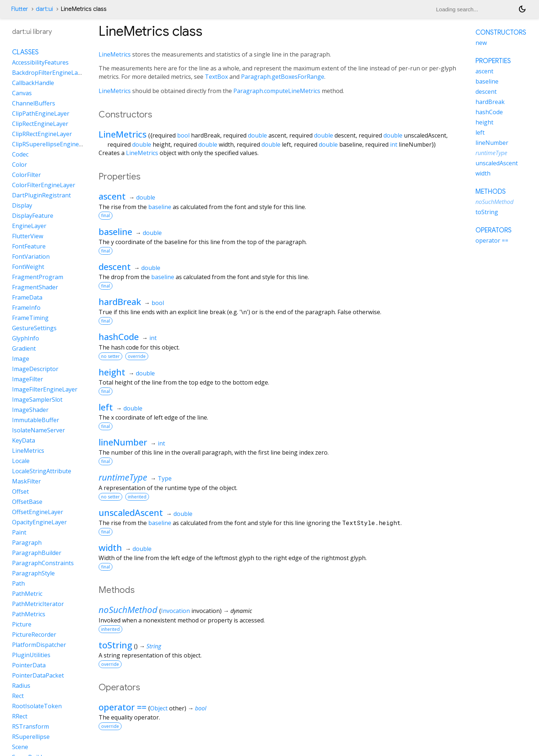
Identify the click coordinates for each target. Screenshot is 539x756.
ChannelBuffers (34, 103)
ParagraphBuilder (37, 553)
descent (115, 267)
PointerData (29, 665)
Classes (25, 52)
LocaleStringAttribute (42, 471)
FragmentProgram (38, 277)
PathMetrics (29, 614)
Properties (493, 61)
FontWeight (28, 267)
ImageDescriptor (35, 369)
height (112, 372)
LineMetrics (115, 54)
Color (20, 165)
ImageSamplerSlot (37, 400)
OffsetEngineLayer (38, 512)
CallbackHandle (33, 83)
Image (21, 359)
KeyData (24, 440)
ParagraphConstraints (43, 563)
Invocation (175, 611)
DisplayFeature (33, 216)
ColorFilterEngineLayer (44, 185)
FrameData (27, 297)
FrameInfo (26, 308)
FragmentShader (35, 287)
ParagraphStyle (33, 573)
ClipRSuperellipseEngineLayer (53, 144)
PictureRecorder (34, 634)
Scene (20, 747)
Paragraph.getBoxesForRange (283, 77)
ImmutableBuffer (36, 420)
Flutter (20, 9)
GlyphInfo (26, 338)
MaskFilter (26, 481)
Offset (20, 491)
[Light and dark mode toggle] (522, 9)
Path (18, 583)
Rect (18, 696)
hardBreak (120, 302)
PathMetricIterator (38, 604)
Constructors (501, 32)
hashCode (119, 337)
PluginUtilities (31, 655)
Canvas (22, 93)
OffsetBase (27, 502)
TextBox (216, 77)
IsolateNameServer (39, 430)
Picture (22, 624)
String (154, 646)
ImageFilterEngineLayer (45, 389)
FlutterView (28, 236)
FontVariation (31, 256)
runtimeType (123, 477)
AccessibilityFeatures (40, 62)
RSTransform (30, 726)
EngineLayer (29, 226)
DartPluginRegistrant (41, 195)
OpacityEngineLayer (39, 522)
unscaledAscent (131, 512)
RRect (20, 716)
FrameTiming (30, 318)
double (257, 135)
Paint (19, 532)
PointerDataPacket (38, 675)
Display (22, 205)
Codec (20, 154)
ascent (112, 196)
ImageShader (30, 410)
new (481, 43)
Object (159, 708)
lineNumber (123, 442)
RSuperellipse (31, 737)
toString (115, 645)
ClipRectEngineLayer (40, 124)
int (394, 144)
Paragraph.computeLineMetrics (277, 91)
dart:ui (44, 9)
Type (165, 478)
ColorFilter (26, 175)
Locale (21, 461)
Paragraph (27, 543)
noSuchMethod (128, 610)
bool (183, 135)
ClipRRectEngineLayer (42, 134)
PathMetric (27, 594)
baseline (160, 207)
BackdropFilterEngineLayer (49, 73)
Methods (491, 192)
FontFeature (29, 246)
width (110, 547)
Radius (21, 686)
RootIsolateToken (37, 706)
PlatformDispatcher (39, 645)
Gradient (24, 348)
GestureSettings (34, 328)
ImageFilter (28, 379)
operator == (123, 707)
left (106, 407)
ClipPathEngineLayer (41, 113)
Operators (494, 230)
